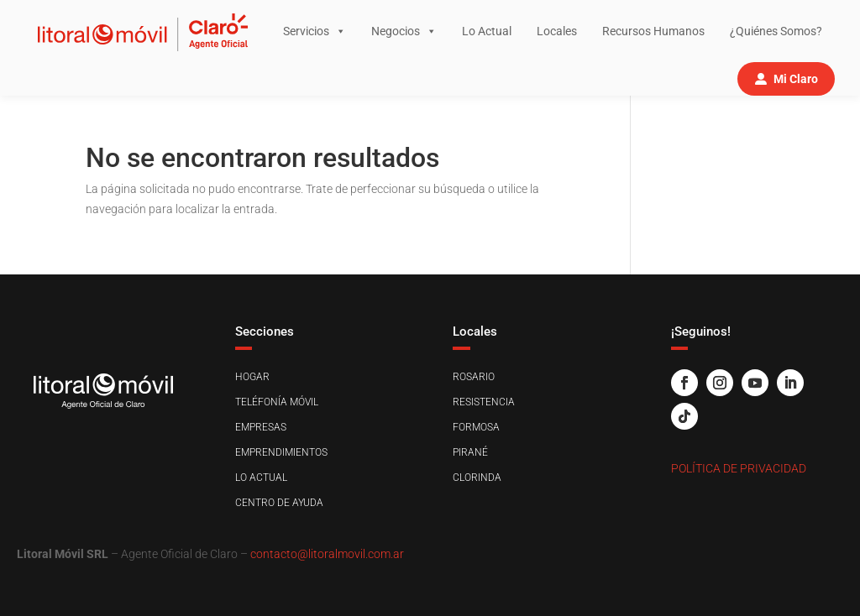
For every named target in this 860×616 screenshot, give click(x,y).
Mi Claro (796, 79)
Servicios (315, 31)
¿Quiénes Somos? (776, 31)
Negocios (404, 31)
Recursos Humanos (653, 31)
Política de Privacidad (739, 468)
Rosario (474, 377)
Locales (557, 31)
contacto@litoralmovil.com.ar (327, 554)
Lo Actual (487, 31)
